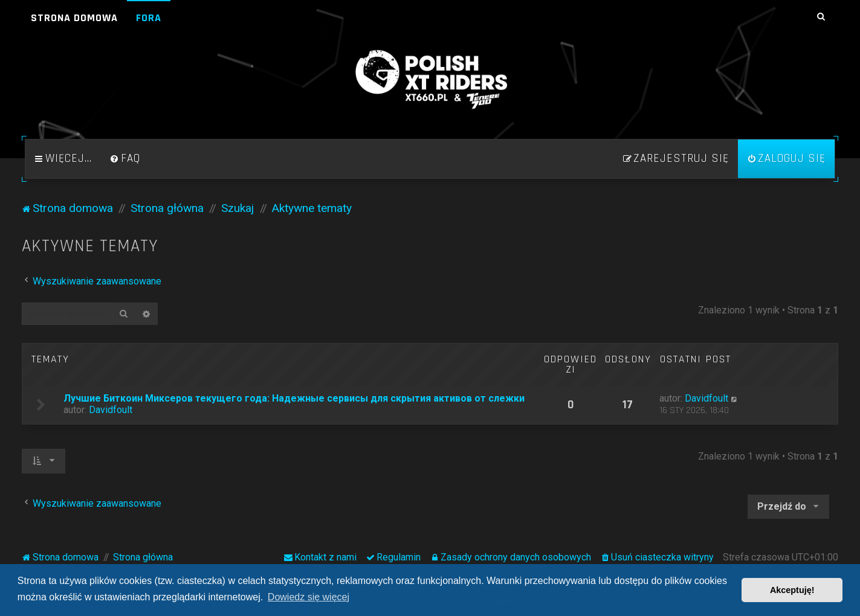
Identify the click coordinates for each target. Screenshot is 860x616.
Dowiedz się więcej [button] (309, 597)
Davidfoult (111, 410)
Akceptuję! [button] (792, 590)
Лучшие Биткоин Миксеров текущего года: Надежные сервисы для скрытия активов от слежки (294, 398)
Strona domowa (74, 18)
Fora (149, 18)
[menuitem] (125, 159)
